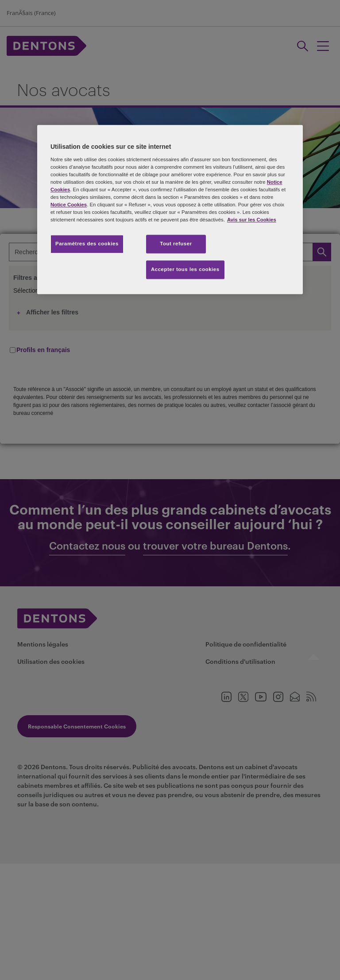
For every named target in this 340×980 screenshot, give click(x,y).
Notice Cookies (69, 205)
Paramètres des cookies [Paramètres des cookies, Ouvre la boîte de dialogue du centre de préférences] (87, 244)
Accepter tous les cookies (185, 269)
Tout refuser (176, 244)
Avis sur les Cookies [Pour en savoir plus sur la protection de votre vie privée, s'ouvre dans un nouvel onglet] (252, 220)
